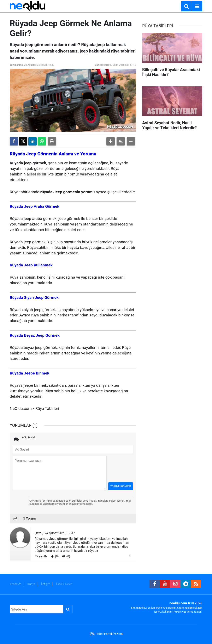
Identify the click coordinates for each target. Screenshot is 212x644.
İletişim (46, 584)
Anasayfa (16, 584)
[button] (111, 141)
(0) (56, 556)
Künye (31, 584)
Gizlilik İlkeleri (64, 584)
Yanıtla (43, 556)
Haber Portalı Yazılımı (110, 634)
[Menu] (197, 6)
